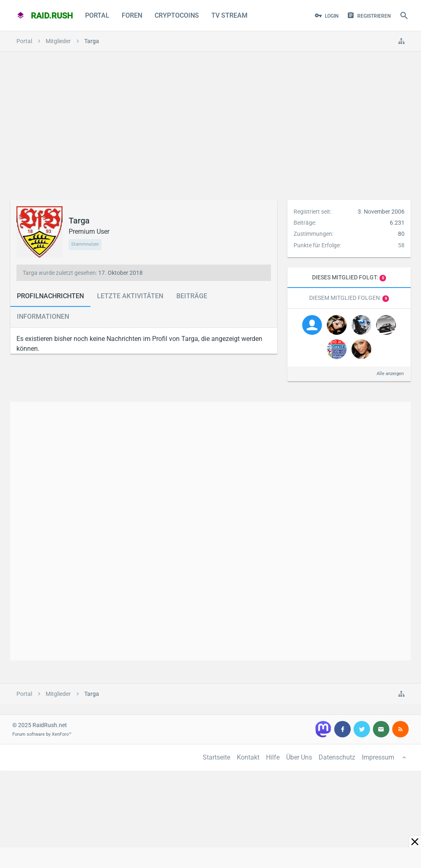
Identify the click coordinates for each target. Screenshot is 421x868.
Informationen (43, 317)
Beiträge (192, 296)
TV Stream (229, 15)
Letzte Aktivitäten (130, 296)
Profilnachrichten (50, 296)
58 (401, 245)
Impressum (378, 757)
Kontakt (248, 757)
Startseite (216, 757)
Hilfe (273, 757)
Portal (97, 15)
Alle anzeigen (390, 374)
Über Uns (299, 757)
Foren (132, 15)
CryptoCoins (177, 15)
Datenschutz (337, 757)
